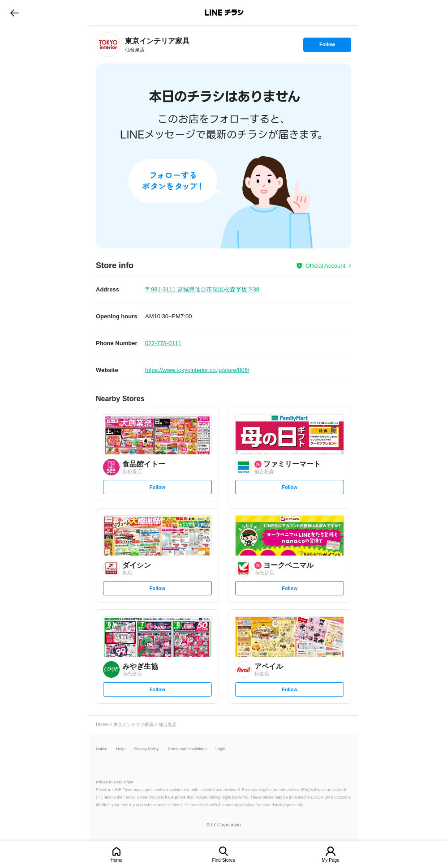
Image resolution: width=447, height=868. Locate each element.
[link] (108, 45)
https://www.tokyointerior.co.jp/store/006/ (197, 370)
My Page (330, 860)
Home (117, 860)
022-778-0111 (163, 343)
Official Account (325, 266)
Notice (102, 749)
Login (220, 749)
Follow (327, 47)
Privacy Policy (146, 749)
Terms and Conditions (187, 749)
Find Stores (223, 860)
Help (121, 749)
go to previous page (15, 13)
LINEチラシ (224, 13)
